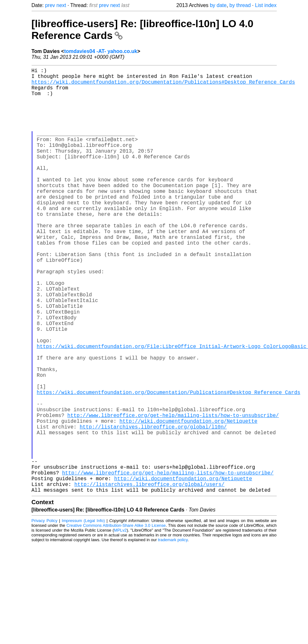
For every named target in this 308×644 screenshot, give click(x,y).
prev (50, 5)
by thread (240, 5)
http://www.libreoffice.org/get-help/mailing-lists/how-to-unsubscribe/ (173, 493)
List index (266, 5)
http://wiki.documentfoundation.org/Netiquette (188, 500)
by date (218, 5)
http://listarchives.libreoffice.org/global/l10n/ (153, 507)
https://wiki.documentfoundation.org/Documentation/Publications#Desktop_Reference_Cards (163, 86)
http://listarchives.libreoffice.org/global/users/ (149, 577)
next (61, 5)
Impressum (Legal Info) (83, 615)
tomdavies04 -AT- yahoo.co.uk (101, 51)
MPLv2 (120, 625)
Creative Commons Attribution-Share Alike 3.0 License (116, 620)
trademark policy (173, 634)
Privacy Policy (45, 615)
